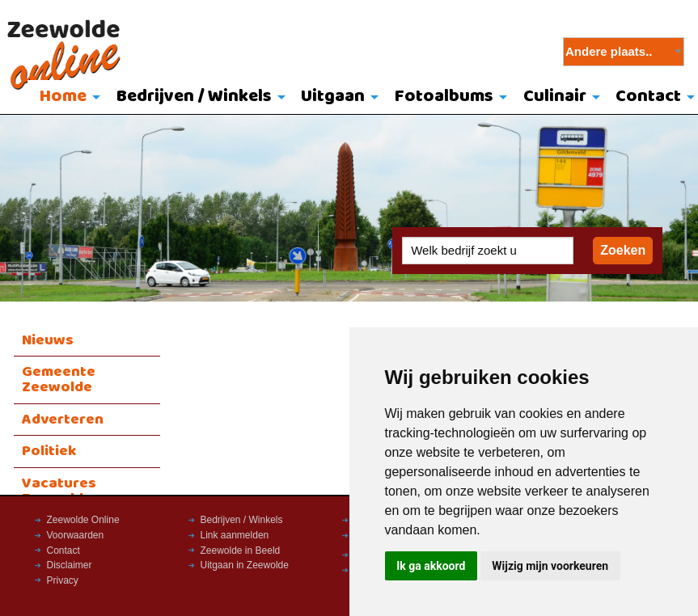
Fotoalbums (444, 97)
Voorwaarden (76, 535)
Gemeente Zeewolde (59, 380)
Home (63, 97)
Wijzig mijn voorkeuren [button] (550, 566)
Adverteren (63, 420)
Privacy (63, 580)
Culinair (555, 97)
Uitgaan (333, 97)
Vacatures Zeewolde (59, 491)
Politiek (49, 451)
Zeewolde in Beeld (241, 551)
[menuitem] (66, 98)
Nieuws (48, 340)
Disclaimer (70, 565)
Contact (63, 551)
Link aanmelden (235, 535)
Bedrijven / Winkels (194, 97)
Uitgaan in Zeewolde (245, 565)
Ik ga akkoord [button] (431, 566)
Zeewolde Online (83, 520)
